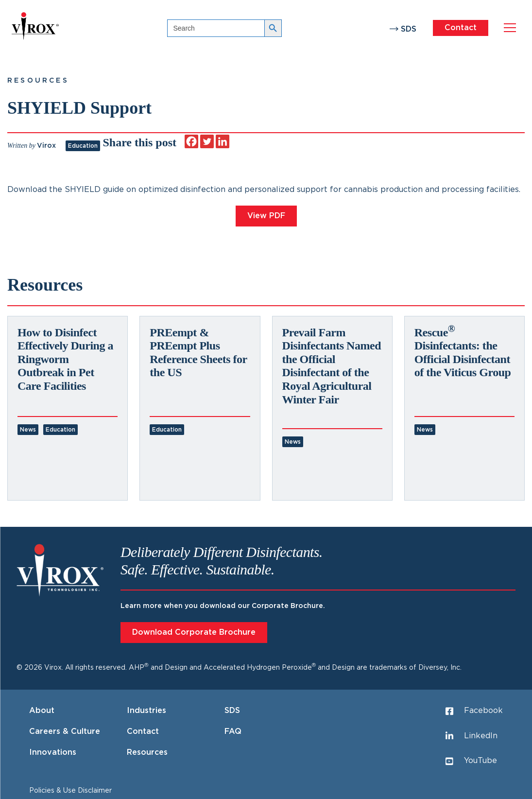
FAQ (233, 731)
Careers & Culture (65, 731)
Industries (146, 711)
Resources (38, 81)
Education (83, 146)
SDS (409, 29)
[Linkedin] (223, 141)
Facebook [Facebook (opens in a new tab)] (474, 711)
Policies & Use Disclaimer (70, 791)
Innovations (53, 752)
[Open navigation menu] (510, 28)
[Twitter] (207, 141)
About (42, 711)
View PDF (266, 216)
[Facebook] (191, 141)
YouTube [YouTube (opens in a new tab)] (471, 761)
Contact (461, 28)
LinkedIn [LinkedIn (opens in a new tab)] (472, 736)
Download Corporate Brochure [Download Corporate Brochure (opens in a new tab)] (194, 632)
